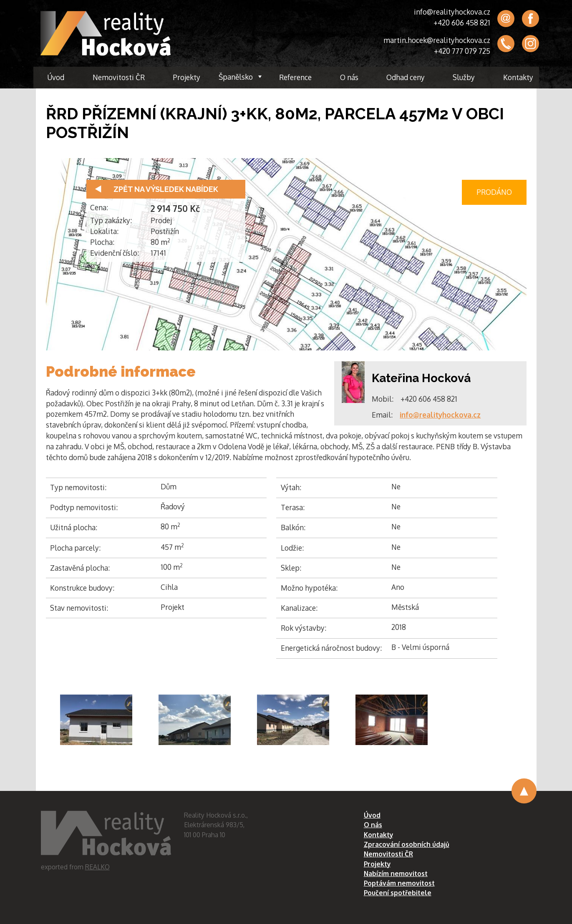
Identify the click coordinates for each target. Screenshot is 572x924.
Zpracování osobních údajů (407, 844)
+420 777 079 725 (462, 51)
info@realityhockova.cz (452, 12)
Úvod (56, 77)
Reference (295, 77)
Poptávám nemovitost (399, 883)
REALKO (97, 867)
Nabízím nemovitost (396, 874)
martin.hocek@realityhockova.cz (437, 40)
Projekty (186, 77)
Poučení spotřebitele (398, 893)
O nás (349, 77)
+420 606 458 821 (462, 23)
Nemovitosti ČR (119, 77)
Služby (464, 77)
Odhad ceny (406, 77)
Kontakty (518, 77)
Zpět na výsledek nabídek (166, 189)
